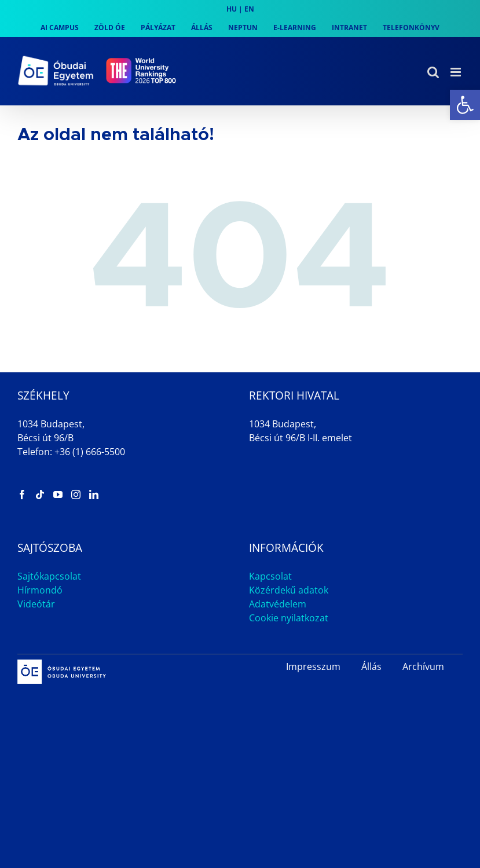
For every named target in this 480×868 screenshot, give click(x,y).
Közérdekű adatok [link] (289, 590)
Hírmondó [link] (40, 590)
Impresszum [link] (313, 666)
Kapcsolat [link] (270, 576)
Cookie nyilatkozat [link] (289, 618)
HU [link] (232, 9)
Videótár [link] (36, 604)
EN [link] (249, 9)
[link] (465, 105)
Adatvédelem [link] (278, 604)
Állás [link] (371, 666)
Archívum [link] (423, 666)
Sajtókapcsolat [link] (49, 576)
